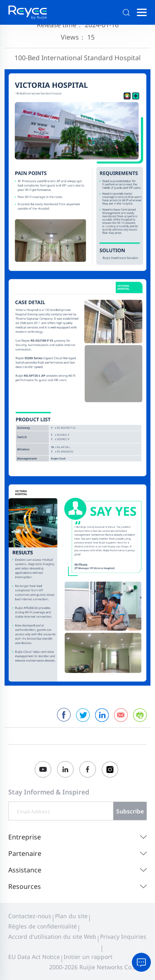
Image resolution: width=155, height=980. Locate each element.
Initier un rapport (88, 957)
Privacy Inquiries (123, 937)
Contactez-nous (30, 916)
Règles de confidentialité (43, 926)
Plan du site (71, 916)
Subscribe (130, 811)
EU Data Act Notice (34, 957)
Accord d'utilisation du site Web (52, 937)
